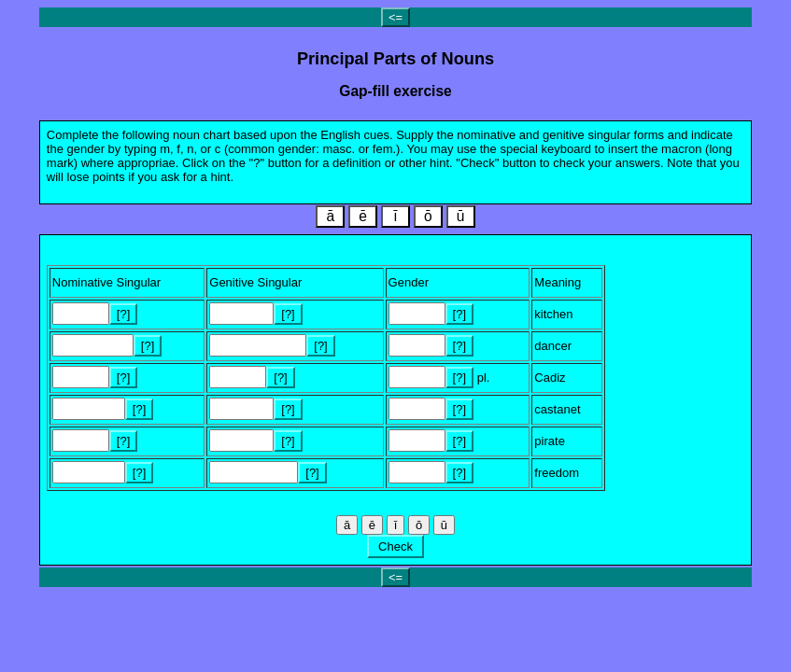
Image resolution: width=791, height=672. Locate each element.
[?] (123, 314)
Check (395, 546)
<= (395, 17)
